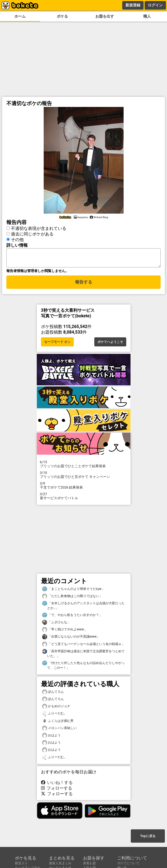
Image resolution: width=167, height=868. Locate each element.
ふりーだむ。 (55, 715)
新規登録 (133, 5)
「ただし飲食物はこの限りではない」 (72, 598)
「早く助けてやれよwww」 (65, 631)
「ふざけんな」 (56, 624)
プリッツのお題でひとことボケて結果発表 (84, 466)
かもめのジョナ (56, 708)
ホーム (20, 16)
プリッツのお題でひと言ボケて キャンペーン (84, 476)
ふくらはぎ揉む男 (58, 723)
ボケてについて (128, 863)
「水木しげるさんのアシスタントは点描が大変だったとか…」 (83, 607)
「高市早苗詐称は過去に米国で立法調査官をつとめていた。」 (83, 655)
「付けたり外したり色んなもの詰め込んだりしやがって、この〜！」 (83, 667)
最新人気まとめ (60, 863)
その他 (17, 239)
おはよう (51, 737)
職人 (147, 16)
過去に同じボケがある (32, 233)
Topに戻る (148, 837)
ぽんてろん (53, 693)
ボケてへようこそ (110, 343)
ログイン (155, 5)
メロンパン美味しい (59, 730)
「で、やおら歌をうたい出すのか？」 (72, 617)
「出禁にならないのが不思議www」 (71, 638)
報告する (84, 284)
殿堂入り (21, 863)
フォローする (57, 790)
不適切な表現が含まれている (39, 228)
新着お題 (89, 863)
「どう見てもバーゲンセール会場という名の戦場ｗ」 (83, 646)
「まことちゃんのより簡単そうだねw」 (73, 591)
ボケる (62, 16)
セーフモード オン (57, 343)
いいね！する (57, 784)
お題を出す (105, 16)
